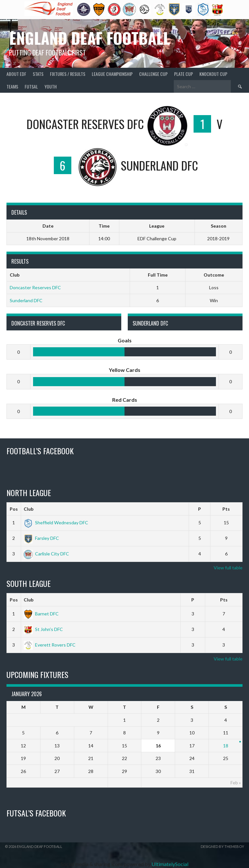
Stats (38, 74)
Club (29, 509)
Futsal (31, 86)
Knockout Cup (213, 74)
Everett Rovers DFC (50, 645)
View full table (228, 568)
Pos (14, 509)
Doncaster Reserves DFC (35, 287)
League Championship (112, 74)
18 (226, 746)
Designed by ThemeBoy (222, 846)
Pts (226, 509)
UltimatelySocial (170, 864)
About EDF (16, 74)
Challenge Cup (153, 74)
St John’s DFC (43, 629)
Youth (51, 86)
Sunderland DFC (26, 300)
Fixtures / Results (68, 74)
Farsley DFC (41, 538)
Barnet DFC (41, 614)
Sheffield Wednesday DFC (56, 523)
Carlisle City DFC (46, 554)
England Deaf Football (89, 38)
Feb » (236, 783)
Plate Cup (184, 74)
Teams (12, 86)
